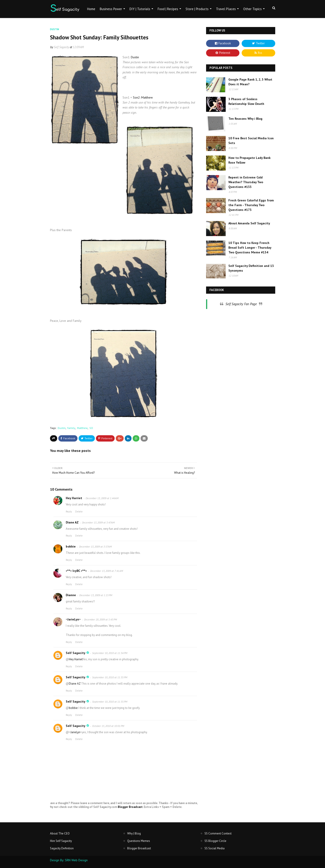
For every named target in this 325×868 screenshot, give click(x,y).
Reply (69, 512)
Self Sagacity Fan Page (241, 304)
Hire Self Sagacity (61, 841)
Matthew (82, 428)
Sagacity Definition (62, 848)
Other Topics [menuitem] (252, 9)
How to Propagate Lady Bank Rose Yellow (249, 160)
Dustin (135, 57)
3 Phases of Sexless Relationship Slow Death (246, 101)
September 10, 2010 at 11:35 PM (110, 677)
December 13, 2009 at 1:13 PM (96, 595)
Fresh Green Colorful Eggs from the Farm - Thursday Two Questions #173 (251, 205)
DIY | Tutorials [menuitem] (140, 9)
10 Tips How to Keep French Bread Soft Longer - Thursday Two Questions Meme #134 (250, 248)
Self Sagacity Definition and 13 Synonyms (251, 268)
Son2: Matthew (143, 97)
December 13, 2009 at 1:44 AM (102, 498)
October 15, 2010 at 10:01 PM (108, 726)
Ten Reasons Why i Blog (245, 119)
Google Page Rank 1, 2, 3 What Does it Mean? (250, 82)
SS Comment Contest (218, 833)
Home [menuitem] (91, 9)
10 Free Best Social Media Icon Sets (251, 141)
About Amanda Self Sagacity (249, 223)
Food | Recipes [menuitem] (168, 9)
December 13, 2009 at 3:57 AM (95, 547)
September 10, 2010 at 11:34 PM (110, 653)
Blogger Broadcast (130, 807)
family (71, 428)
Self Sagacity (61, 47)
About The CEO (60, 833)
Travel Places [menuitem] (226, 9)
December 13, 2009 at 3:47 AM (98, 522)
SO (91, 428)
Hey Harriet (74, 498)
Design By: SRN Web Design (69, 860)
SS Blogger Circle (215, 841)
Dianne (71, 595)
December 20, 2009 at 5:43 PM (100, 619)
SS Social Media (215, 848)
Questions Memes (139, 841)
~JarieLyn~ (73, 619)
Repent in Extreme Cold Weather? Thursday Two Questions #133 (246, 182)
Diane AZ (72, 522)
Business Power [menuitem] (111, 9)
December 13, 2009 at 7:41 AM (107, 571)
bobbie (71, 546)
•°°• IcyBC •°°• (76, 571)
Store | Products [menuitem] (197, 9)
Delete (79, 512)
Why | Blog (134, 833)
